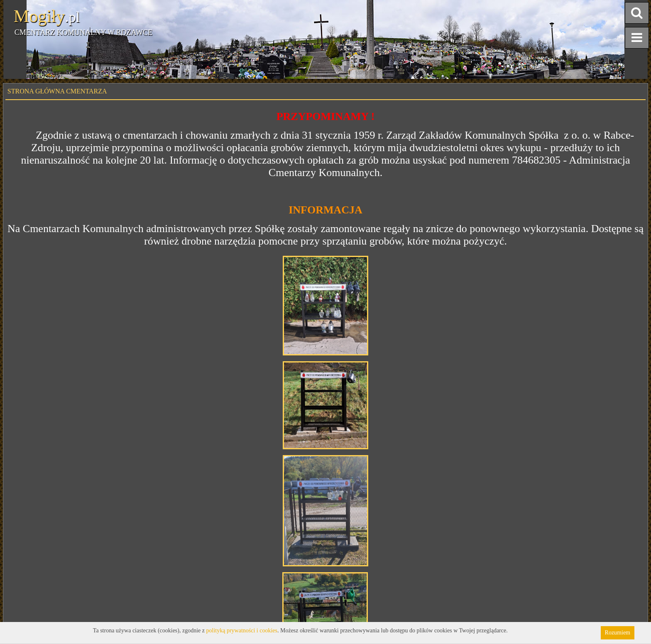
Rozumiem (618, 633)
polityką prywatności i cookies (242, 631)
